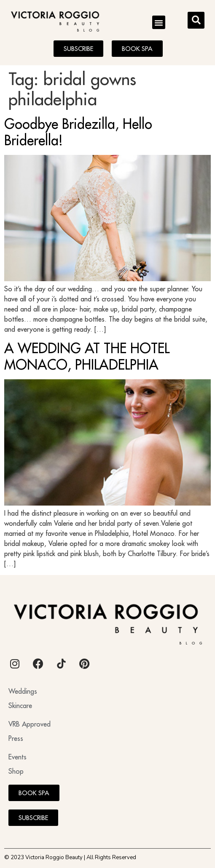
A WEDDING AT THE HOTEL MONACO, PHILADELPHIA (87, 356)
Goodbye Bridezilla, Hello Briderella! (78, 132)
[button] (159, 22)
